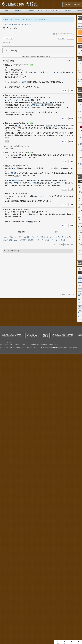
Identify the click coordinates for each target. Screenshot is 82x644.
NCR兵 (24, 82)
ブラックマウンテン (16, 183)
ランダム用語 (43, 11)
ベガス (15, 112)
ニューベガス (8, 237)
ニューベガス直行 (34, 183)
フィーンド (37, 72)
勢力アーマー (14, 180)
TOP (6, 11)
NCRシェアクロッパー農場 (35, 105)
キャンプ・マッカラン (12, 100)
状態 (34, 180)
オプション (55, 11)
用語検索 (18, 11)
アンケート (30, 11)
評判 (21, 173)
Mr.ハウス (8, 196)
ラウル (48, 126)
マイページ (67, 11)
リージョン (18, 126)
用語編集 (61, 38)
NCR (55, 126)
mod (31, 222)
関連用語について (69, 244)
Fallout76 (68, 4)
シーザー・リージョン (42, 240)
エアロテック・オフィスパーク (43, 103)
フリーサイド (56, 72)
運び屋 (14, 173)
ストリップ (8, 82)
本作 (18, 115)
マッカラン (27, 100)
